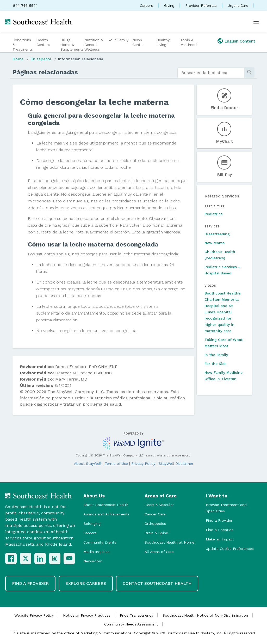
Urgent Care (238, 5)
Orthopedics (155, 523)
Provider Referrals (201, 5)
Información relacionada (81, 59)
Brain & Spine (156, 533)
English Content (240, 41)
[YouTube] (69, 558)
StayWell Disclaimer (176, 464)
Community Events (100, 542)
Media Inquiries (96, 552)
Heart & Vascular (159, 505)
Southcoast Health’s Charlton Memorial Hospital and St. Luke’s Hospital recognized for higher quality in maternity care (223, 312)
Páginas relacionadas (45, 72)
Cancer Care (155, 514)
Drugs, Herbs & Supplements (72, 45)
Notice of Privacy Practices (87, 615)
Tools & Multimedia (190, 42)
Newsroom (93, 561)
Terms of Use (116, 464)
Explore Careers (86, 583)
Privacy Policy (143, 464)
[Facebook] (11, 558)
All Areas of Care (159, 552)
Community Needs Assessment (131, 624)
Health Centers (43, 42)
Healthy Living (163, 42)
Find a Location (220, 530)
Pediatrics (213, 214)
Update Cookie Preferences (230, 549)
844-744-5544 (25, 5)
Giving (169, 5)
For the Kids (215, 364)
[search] (211, 73)
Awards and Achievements (106, 514)
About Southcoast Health (106, 505)
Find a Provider (219, 520)
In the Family (216, 355)
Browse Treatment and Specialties (226, 508)
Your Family (118, 40)
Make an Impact (220, 539)
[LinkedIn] (40, 558)
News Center (138, 42)
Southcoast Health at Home (169, 542)
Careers (147, 5)
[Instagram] (55, 558)
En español (41, 59)
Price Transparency (136, 615)
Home (18, 59)
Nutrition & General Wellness (94, 45)
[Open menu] (256, 22)
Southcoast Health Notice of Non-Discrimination (205, 615)
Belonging (92, 523)
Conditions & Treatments (23, 45)
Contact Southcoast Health (157, 583)
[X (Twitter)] (26, 558)
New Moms (215, 243)
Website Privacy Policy (34, 615)
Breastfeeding (217, 234)
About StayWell (88, 464)
